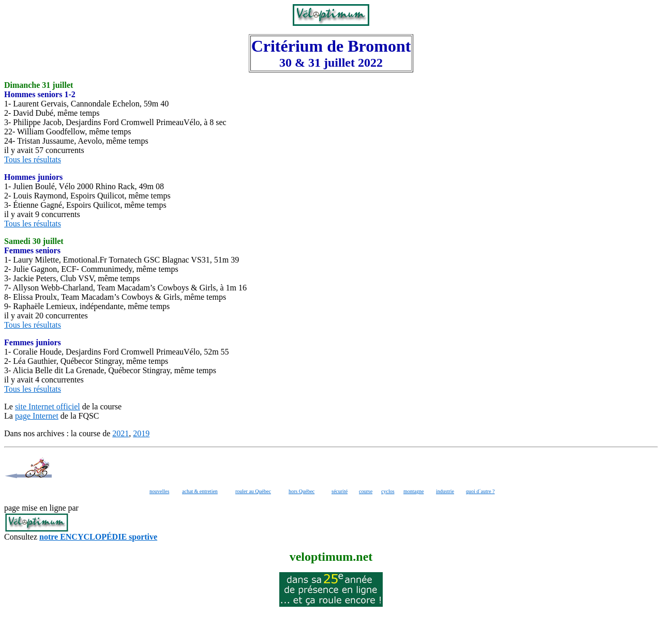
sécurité (340, 491)
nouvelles (159, 491)
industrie (445, 491)
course (366, 491)
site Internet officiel (48, 407)
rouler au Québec (253, 491)
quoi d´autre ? (480, 491)
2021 (121, 433)
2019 (141, 433)
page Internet (37, 416)
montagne (413, 491)
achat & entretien (200, 491)
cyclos (388, 491)
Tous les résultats (33, 159)
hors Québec (302, 491)
